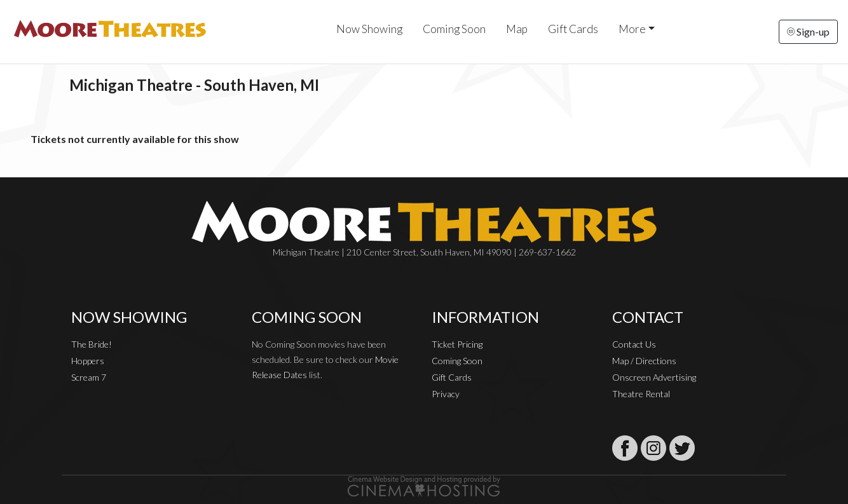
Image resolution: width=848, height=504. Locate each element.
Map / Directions (644, 361)
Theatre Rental (641, 394)
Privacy (446, 394)
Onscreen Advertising (654, 377)
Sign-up (808, 31)
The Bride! (92, 344)
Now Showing (369, 29)
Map (517, 29)
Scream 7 (89, 377)
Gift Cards (573, 29)
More (632, 29)
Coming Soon (454, 29)
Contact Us (634, 344)
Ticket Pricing (457, 344)
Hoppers (88, 361)
